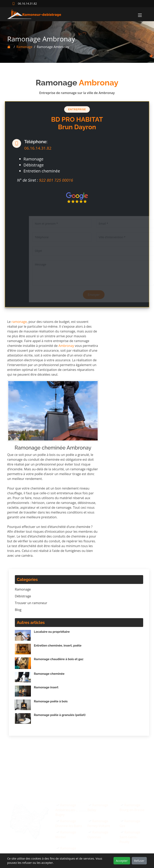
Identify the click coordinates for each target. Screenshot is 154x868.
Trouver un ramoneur (31, 603)
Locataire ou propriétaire (52, 632)
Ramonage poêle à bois (51, 701)
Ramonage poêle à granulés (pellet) (60, 715)
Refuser (139, 861)
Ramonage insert (46, 687)
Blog (18, 610)
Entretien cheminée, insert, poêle (58, 646)
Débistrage (23, 596)
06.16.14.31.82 (35, 148)
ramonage (19, 322)
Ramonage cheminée (49, 674)
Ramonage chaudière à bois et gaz (59, 659)
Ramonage (21, 47)
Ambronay (66, 346)
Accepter (122, 861)
